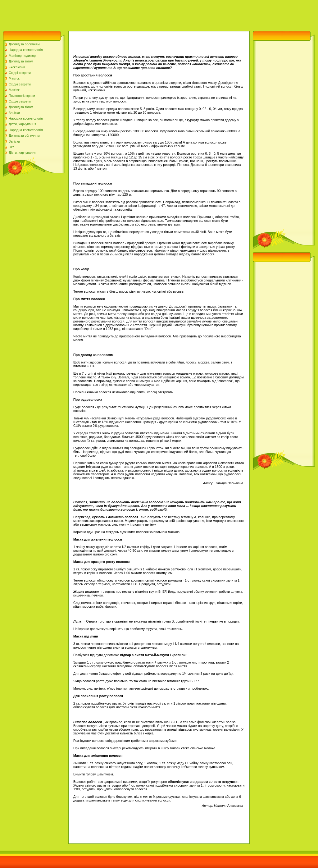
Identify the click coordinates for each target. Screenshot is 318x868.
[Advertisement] (113, 14)
